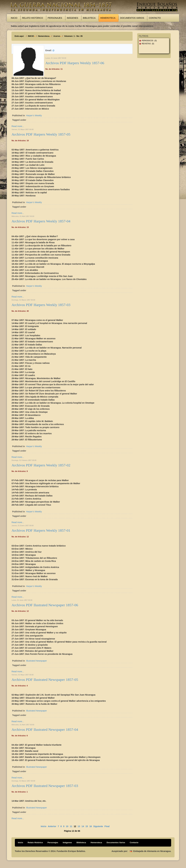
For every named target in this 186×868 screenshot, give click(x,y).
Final (107, 826)
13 (79, 826)
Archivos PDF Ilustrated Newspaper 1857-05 (45, 680)
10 (67, 826)
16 (91, 826)
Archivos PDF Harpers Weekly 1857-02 (41, 465)
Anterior (52, 826)
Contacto (155, 18)
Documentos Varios (132, 18)
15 (87, 826)
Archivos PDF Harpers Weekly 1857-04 (41, 221)
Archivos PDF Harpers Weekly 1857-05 (41, 134)
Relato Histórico (32, 18)
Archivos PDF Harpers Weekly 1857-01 (41, 530)
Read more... (18, 126)
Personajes (55, 18)
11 (71, 826)
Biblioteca (89, 18)
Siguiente (98, 826)
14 (83, 826)
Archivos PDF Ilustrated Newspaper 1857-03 (45, 786)
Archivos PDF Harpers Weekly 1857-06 (75, 63)
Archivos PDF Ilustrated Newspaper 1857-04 (45, 730)
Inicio (14, 18)
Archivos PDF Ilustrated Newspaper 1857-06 (45, 605)
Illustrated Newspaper (37, 661)
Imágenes (73, 18)
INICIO (31, 36)
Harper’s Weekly (34, 115)
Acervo (57, 36)
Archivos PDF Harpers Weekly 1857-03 (41, 305)
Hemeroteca (108, 18)
